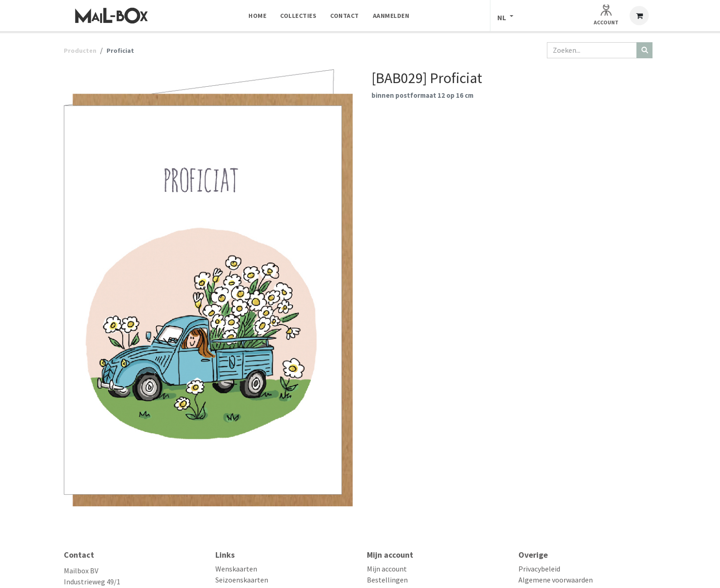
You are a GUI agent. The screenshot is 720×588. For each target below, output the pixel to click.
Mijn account (387, 569)
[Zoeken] (644, 50)
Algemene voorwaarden (556, 580)
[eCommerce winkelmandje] (639, 16)
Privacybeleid (539, 569)
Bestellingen (387, 580)
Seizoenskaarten (242, 580)
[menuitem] (257, 16)
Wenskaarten (236, 569)
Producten (80, 50)
